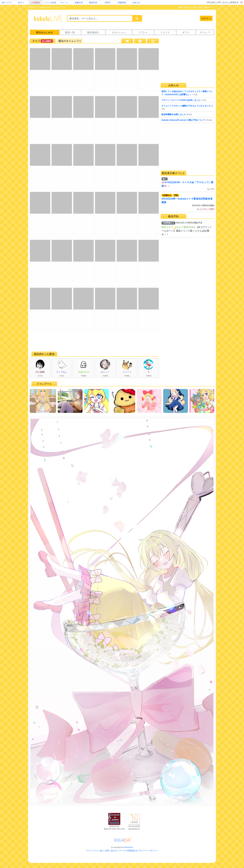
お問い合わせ (222, 2)
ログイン (206, 18)
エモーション (119, 32)
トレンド (165, 32)
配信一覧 (70, 32)
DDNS (107, 3)
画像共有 (79, 3)
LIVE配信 (36, 3)
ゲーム (204, 32)
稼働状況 (234, 2)
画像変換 (122, 3)
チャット (64, 3)
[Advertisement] (94, 341)
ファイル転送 (50, 3)
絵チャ (21, 3)
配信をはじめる (45, 32)
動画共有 (93, 3)
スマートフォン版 (94, 851)
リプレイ (143, 32)
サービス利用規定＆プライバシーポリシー (139, 851)
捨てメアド (7, 3)
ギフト (186, 32)
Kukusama (128, 847)
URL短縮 (211, 2)
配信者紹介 (93, 32)
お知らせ (136, 3)
